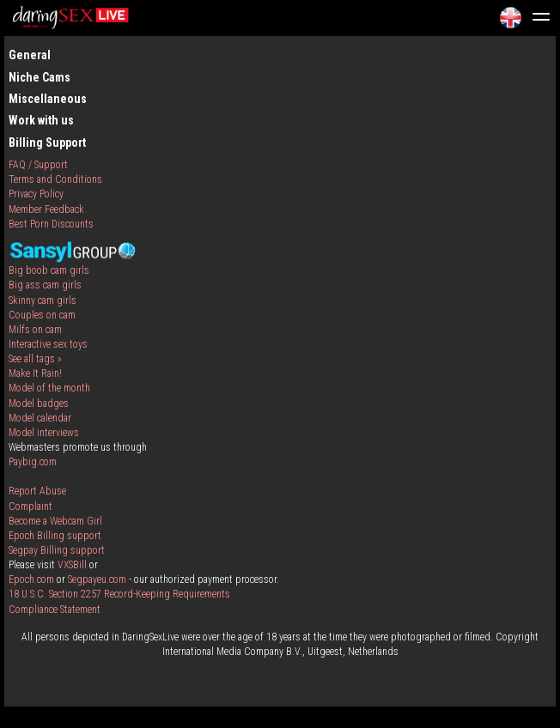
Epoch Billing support (55, 536)
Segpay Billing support (57, 550)
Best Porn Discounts (51, 224)
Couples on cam (42, 315)
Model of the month (49, 388)
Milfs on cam (35, 330)
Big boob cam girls (49, 270)
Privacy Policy (36, 194)
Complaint (30, 507)
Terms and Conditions (55, 179)
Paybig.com (33, 462)
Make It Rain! (35, 373)
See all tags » (35, 359)
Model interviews (44, 433)
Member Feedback (46, 209)
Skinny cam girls (43, 300)
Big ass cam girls (45, 285)
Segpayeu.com (97, 579)
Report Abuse (37, 491)
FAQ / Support (38, 165)
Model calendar (40, 418)
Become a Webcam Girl (55, 521)
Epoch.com (31, 579)
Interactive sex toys (48, 344)
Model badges (39, 403)
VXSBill (72, 565)
